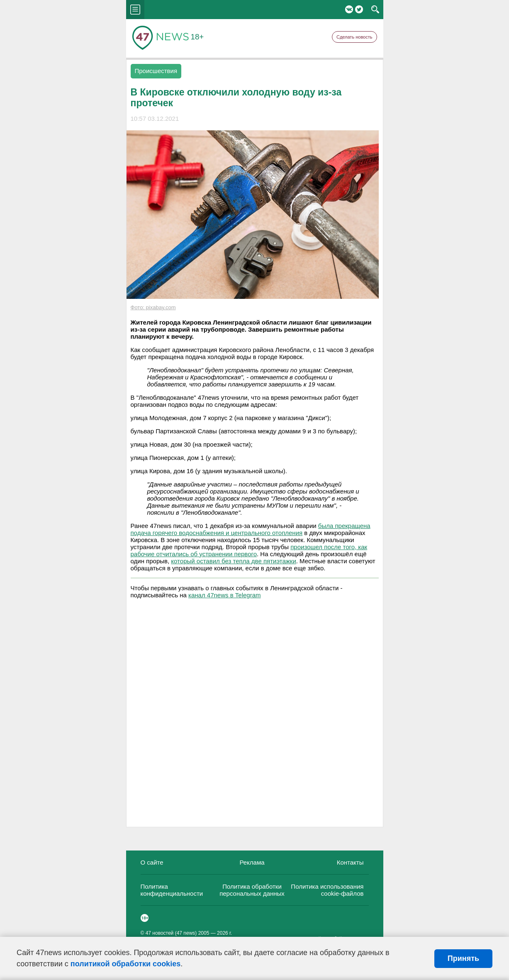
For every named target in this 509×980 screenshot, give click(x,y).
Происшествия (156, 71)
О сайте (152, 862)
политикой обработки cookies (125, 964)
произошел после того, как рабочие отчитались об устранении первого (249, 550)
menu (135, 10)
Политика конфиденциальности (172, 890)
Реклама (252, 862)
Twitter (359, 9)
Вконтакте (349, 9)
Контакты (350, 862)
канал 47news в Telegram (224, 595)
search (375, 10)
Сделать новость (354, 37)
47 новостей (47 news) (171, 933)
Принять (463, 958)
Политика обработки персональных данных (252, 890)
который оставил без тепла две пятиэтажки (233, 561)
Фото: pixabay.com (153, 307)
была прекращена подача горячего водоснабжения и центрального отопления (251, 529)
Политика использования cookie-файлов (327, 890)
